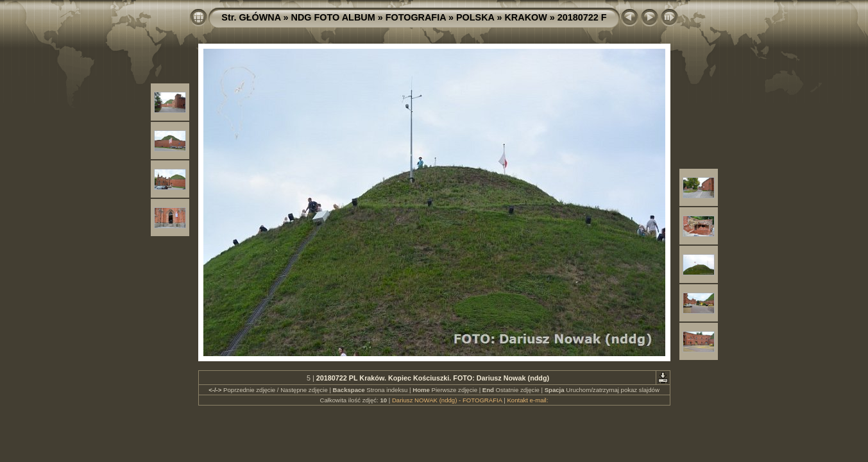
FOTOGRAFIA (416, 17)
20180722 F (582, 17)
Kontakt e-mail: (527, 400)
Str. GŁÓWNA (251, 17)
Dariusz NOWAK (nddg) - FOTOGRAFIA (447, 400)
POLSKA (475, 17)
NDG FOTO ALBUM (333, 17)
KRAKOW (525, 17)
